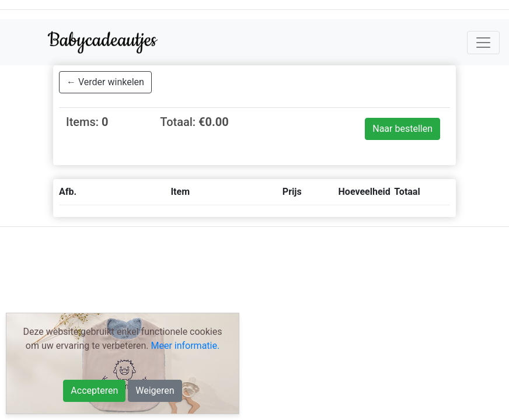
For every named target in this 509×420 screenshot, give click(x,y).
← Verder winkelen (105, 82)
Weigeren (155, 391)
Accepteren (94, 391)
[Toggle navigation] (483, 43)
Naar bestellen (402, 129)
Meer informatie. (185, 346)
